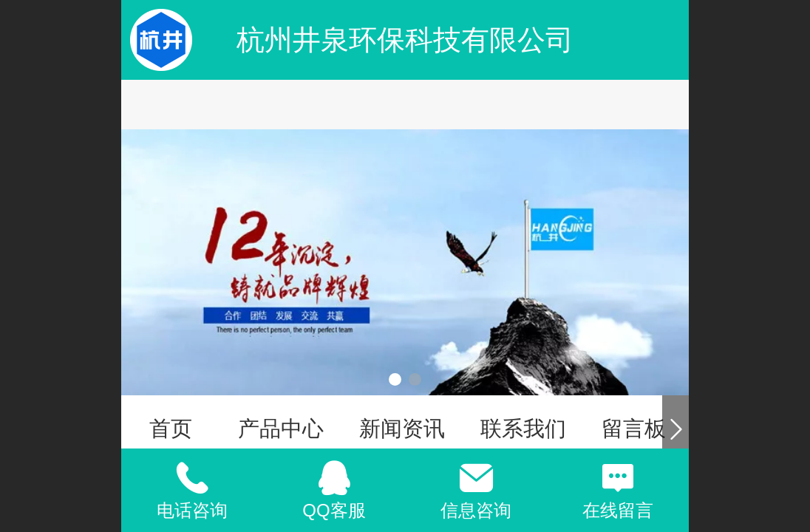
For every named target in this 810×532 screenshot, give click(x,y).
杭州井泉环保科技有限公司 (405, 40)
